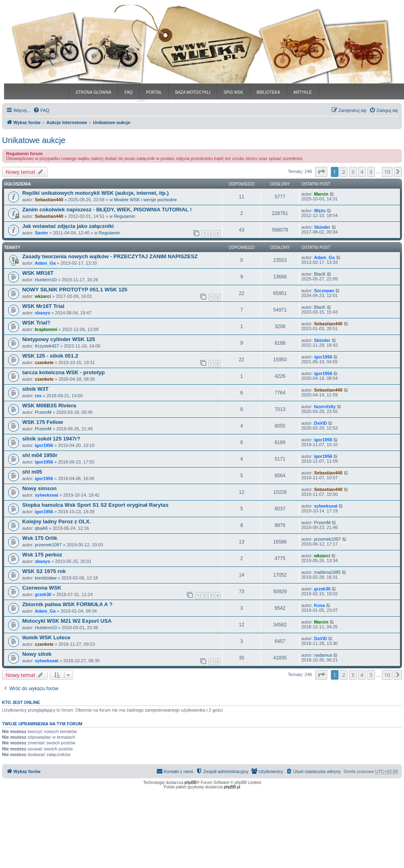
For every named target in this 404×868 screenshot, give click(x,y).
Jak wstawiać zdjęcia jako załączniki (68, 226)
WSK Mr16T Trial (43, 306)
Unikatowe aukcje (34, 140)
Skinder (322, 227)
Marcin (321, 194)
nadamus (323, 655)
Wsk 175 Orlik (40, 538)
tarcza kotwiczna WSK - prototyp (63, 372)
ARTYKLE (302, 92)
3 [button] (353, 172)
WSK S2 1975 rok (44, 571)
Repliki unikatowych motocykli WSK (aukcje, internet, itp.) (96, 193)
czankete (44, 362)
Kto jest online (21, 702)
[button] (321, 172)
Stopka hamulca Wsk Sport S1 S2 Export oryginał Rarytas (95, 505)
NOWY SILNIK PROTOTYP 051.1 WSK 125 (75, 290)
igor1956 (323, 357)
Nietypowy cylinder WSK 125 (59, 339)
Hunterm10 (46, 280)
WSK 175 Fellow (43, 422)
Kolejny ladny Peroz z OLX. (57, 521)
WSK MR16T (38, 273)
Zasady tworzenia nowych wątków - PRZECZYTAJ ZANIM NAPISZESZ (110, 256)
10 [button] (387, 172)
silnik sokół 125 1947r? (51, 439)
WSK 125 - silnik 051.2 (50, 356)
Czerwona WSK (42, 588)
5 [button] (371, 172)
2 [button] (344, 172)
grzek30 (43, 594)
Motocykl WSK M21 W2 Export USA (67, 621)
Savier (41, 233)
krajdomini (46, 329)
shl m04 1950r (40, 455)
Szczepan (324, 291)
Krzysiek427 (47, 346)
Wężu (320, 211)
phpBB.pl (232, 787)
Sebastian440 (49, 200)
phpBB (191, 783)
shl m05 (32, 472)
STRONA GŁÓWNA (93, 92)
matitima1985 (327, 572)
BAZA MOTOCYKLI (193, 92)
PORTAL (154, 92)
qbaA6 (41, 528)
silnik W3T (35, 389)
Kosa (319, 605)
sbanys (42, 313)
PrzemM (43, 412)
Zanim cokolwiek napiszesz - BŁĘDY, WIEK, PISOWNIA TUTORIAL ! (107, 210)
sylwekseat (46, 495)
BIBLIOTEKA (268, 92)
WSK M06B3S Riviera (49, 406)
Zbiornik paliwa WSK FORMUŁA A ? (67, 604)
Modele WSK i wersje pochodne (145, 200)
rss (38, 396)
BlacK (320, 274)
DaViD (320, 423)
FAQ (128, 92)
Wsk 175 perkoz (42, 555)
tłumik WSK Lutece (46, 637)
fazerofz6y (325, 407)
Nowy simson (39, 488)
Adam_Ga (45, 263)
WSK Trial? (36, 323)
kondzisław (46, 578)
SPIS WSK (234, 92)
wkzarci (43, 296)
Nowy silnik (37, 654)
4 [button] (362, 172)
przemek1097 (48, 545)
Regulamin (125, 216)
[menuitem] (41, 110)
